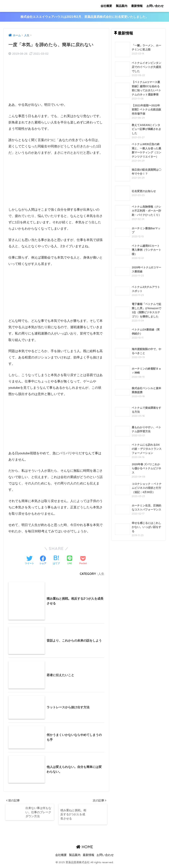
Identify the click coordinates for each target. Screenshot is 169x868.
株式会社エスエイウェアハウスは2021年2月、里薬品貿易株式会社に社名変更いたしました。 (85, 17)
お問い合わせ (155, 6)
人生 (101, 574)
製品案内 (122, 6)
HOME (85, 849)
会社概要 (106, 6)
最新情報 (137, 6)
